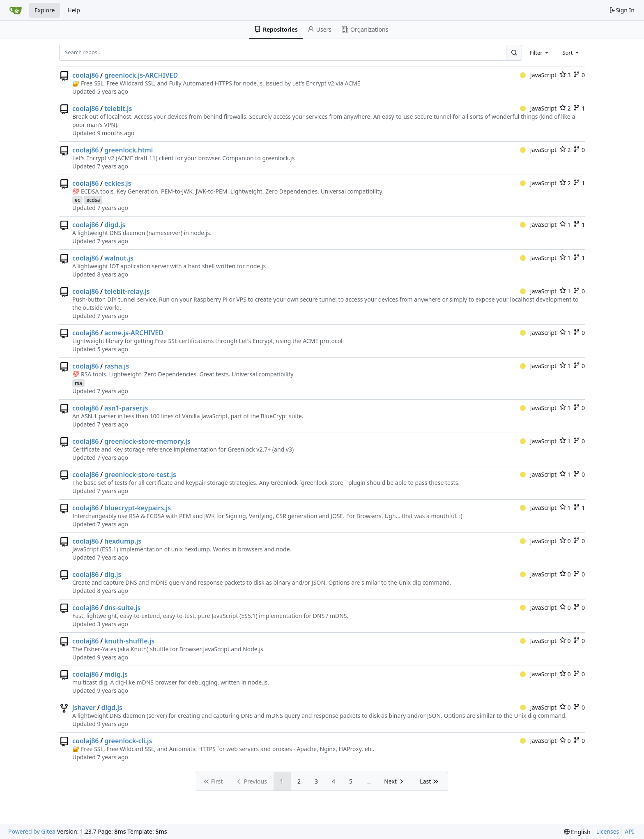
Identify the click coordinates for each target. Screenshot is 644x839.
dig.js (113, 574)
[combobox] (540, 53)
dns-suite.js (123, 608)
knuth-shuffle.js (130, 641)
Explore (45, 10)
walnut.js (119, 258)
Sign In (622, 10)
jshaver (84, 708)
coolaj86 (86, 75)
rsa (78, 383)
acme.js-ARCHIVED (134, 333)
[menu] (577, 832)
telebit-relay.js (127, 291)
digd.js (115, 225)
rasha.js (117, 366)
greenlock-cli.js (128, 741)
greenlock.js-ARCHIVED (141, 75)
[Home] (16, 10)
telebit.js (118, 108)
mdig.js (116, 674)
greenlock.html (129, 150)
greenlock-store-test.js (140, 475)
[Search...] (514, 53)
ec (77, 200)
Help (74, 10)
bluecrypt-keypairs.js (138, 508)
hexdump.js (123, 541)
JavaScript (538, 75)
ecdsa (93, 200)
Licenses (608, 831)
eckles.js (118, 183)
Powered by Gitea (32, 831)
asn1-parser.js (126, 408)
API (629, 831)
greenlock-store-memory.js (147, 441)
